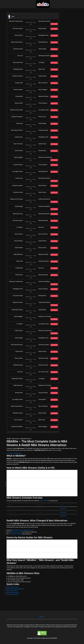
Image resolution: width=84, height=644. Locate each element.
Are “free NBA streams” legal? (16, 580)
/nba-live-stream (44, 501)
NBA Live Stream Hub (12, 587)
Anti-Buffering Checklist (15, 534)
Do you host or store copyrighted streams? (19, 578)
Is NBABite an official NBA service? (17, 576)
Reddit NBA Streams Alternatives (15, 589)
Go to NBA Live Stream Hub (14, 453)
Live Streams (54, 24)
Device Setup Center (16, 532)
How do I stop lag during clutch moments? (19, 582)
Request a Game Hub (12, 594)
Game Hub (63, 509)
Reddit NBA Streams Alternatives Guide (23, 530)
